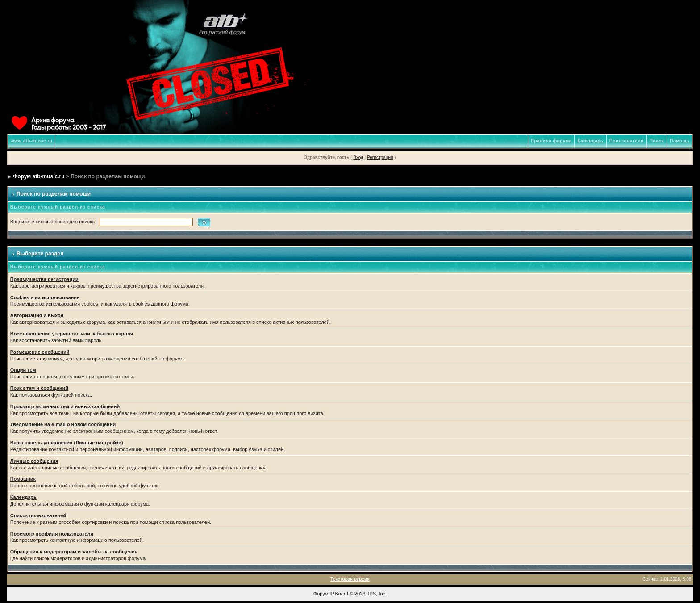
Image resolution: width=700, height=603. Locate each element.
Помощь (679, 141)
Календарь (590, 141)
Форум (321, 594)
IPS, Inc (377, 594)
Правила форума (551, 141)
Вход (358, 157)
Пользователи (627, 141)
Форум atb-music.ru (39, 176)
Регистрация (380, 157)
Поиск (657, 141)
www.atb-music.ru (32, 141)
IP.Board (339, 594)
